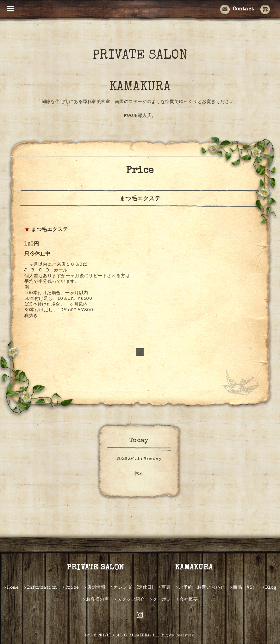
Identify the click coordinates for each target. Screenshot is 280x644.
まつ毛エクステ (50, 230)
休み (139, 474)
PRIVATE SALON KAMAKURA (155, 72)
